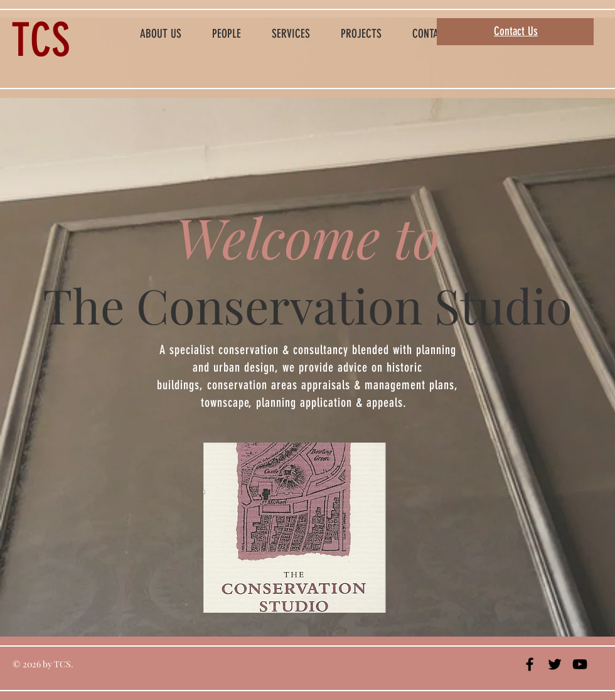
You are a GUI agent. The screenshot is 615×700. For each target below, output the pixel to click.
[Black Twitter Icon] (555, 664)
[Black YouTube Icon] (580, 664)
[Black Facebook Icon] (530, 664)
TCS (41, 40)
